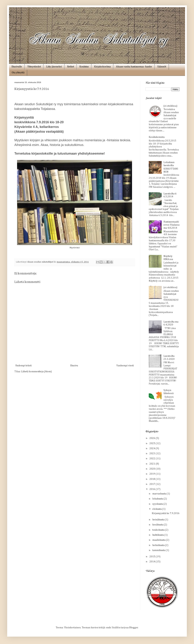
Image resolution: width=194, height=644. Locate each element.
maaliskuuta (159, 540)
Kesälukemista (157, 137)
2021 (153, 464)
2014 (153, 562)
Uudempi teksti (23, 366)
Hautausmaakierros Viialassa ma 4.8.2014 (171, 225)
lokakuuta (158, 499)
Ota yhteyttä (18, 73)
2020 (153, 469)
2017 (153, 484)
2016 (153, 489)
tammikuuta (159, 550)
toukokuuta (159, 530)
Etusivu (74, 366)
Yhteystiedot (34, 67)
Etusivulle (17, 67)
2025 (153, 443)
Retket (71, 67)
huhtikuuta (158, 535)
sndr (108, 628)
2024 (153, 448)
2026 (153, 438)
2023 (153, 454)
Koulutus (84, 67)
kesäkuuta (158, 525)
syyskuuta (158, 504)
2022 (153, 459)
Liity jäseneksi (54, 67)
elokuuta (157, 509)
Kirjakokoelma (102, 67)
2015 (153, 557)
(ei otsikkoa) (170, 106)
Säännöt (162, 67)
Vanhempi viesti (125, 366)
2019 (153, 474)
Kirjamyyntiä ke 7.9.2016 (166, 513)
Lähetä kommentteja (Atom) (36, 372)
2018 (153, 479)
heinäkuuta (159, 520)
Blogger (134, 628)
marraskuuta (160, 494)
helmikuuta (159, 545)
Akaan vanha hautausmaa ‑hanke (134, 67)
